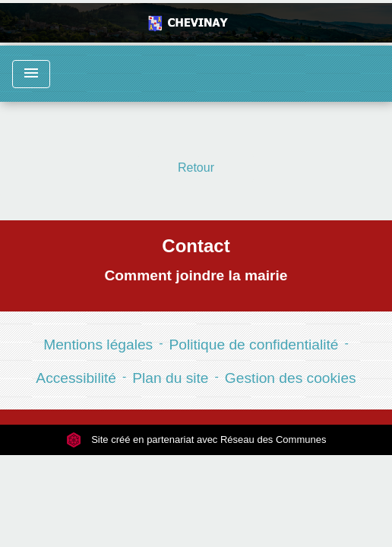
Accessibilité (76, 378)
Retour (196, 168)
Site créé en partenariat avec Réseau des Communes (196, 439)
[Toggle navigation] (31, 74)
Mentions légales (98, 345)
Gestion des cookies (291, 378)
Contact (196, 246)
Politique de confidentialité (254, 345)
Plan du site (170, 378)
